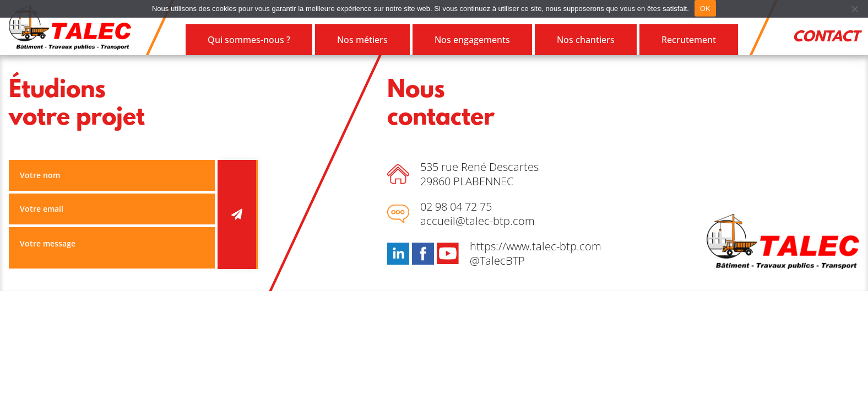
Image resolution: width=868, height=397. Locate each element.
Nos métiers (362, 40)
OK (705, 9)
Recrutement (689, 40)
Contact (826, 37)
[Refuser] (854, 9)
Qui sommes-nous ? (249, 40)
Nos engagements (472, 40)
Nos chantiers (586, 40)
